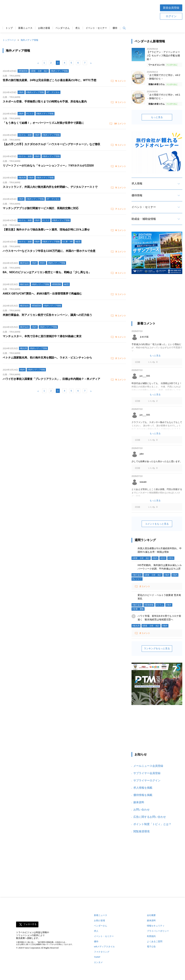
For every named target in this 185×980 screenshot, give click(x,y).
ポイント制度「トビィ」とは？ (152, 824)
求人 (78, 28)
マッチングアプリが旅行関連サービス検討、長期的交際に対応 (41, 208)
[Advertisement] (103, 12)
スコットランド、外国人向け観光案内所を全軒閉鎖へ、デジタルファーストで (50, 187)
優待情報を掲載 (143, 795)
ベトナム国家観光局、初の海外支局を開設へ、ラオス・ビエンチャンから (47, 358)
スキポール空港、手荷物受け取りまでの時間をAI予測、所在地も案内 (45, 102)
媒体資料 (139, 802)
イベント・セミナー (96, 28)
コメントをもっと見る (157, 524)
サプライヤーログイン (147, 780)
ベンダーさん (63, 28)
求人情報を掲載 (143, 788)
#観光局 (136, 626)
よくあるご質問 (155, 941)
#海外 (167, 575)
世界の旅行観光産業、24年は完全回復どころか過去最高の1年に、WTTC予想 (50, 80)
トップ (9, 28)
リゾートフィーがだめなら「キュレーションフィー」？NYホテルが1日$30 (48, 166)
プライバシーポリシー (158, 931)
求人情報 (137, 183)
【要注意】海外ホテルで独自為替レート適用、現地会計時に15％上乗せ (46, 230)
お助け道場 (44, 28)
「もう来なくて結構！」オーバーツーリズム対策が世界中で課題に (43, 123)
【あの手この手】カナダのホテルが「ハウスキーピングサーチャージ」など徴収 (51, 144)
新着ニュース (25, 28)
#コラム (160, 605)
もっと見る (157, 117)
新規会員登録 (171, 8)
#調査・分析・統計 (141, 558)
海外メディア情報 (29, 40)
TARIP (97, 957)
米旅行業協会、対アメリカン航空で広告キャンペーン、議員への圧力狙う (47, 315)
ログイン (171, 16)
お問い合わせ (142, 810)
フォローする (30, 924)
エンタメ (98, 962)
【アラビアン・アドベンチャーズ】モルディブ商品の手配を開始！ (163, 56)
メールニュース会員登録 (148, 766)
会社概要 (151, 915)
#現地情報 (149, 605)
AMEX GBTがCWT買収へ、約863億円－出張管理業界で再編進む (42, 294)
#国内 (155, 558)
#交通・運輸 (138, 609)
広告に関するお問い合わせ (150, 817)
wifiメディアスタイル (104, 947)
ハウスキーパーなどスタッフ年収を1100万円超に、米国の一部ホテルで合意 (49, 251)
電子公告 (151, 947)
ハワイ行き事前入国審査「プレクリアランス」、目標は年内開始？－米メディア (51, 379)
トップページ (9, 40)
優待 (115, 28)
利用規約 (151, 936)
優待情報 (137, 195)
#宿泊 (171, 558)
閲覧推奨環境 (142, 831)
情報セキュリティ (156, 926)
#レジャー (137, 579)
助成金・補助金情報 (144, 219)
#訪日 (163, 558)
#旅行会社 (137, 575)
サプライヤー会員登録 (147, 773)
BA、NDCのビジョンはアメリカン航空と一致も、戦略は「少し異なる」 (47, 272)
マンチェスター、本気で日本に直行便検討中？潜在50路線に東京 (42, 336)
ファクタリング (102, 952)
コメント (121, 81)
